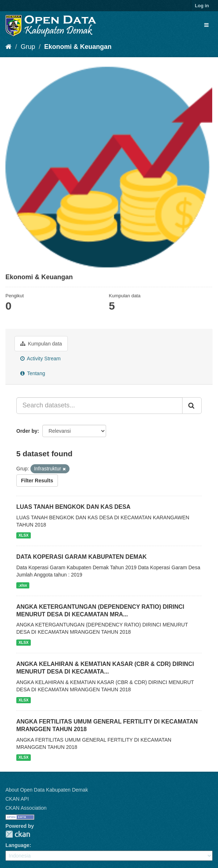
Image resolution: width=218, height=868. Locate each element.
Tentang (33, 373)
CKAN (18, 834)
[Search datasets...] (99, 406)
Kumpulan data (41, 344)
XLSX (23, 535)
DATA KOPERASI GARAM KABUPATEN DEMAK (81, 557)
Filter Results (37, 481)
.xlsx (23, 585)
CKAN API (17, 799)
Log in (202, 6)
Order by (27, 431)
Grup (28, 47)
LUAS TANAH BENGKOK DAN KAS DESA (73, 507)
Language (17, 845)
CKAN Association (26, 808)
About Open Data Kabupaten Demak (47, 790)
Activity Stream (40, 358)
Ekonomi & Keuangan (78, 47)
